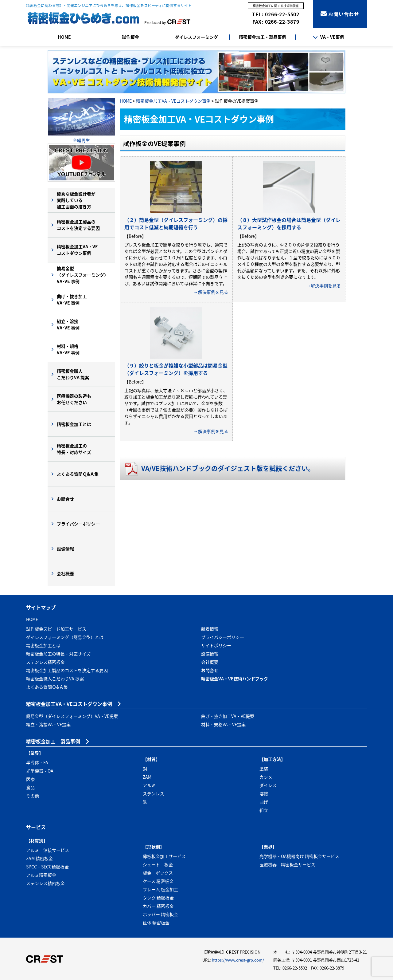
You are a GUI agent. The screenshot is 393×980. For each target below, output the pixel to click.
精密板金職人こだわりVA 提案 (73, 374)
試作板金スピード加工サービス (56, 629)
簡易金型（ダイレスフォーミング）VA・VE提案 (72, 716)
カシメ (266, 777)
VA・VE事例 (329, 37)
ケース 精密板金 (158, 881)
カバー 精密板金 (158, 906)
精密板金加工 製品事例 (53, 741)
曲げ (264, 802)
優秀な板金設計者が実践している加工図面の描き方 (76, 200)
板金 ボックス (158, 873)
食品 (30, 787)
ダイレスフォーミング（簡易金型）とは (65, 637)
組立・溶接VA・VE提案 (48, 724)
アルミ (149, 785)
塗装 (264, 769)
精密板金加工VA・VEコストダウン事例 (173, 101)
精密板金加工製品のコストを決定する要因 (78, 225)
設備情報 (65, 549)
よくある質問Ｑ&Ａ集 (78, 474)
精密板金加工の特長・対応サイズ (74, 449)
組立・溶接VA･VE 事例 (68, 324)
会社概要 (65, 573)
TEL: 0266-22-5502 (276, 14)
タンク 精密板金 (158, 898)
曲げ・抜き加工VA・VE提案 (228, 716)
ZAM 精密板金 (39, 858)
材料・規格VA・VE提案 (223, 724)
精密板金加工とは (74, 424)
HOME (64, 37)
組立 (264, 810)
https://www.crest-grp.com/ (238, 960)
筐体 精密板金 (156, 923)
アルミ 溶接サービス (48, 850)
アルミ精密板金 (41, 875)
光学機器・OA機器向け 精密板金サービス (299, 856)
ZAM (147, 777)
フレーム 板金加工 (160, 889)
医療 (30, 779)
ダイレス (268, 785)
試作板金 (130, 37)
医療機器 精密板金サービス (287, 864)
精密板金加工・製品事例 (263, 37)
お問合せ (65, 499)
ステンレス (154, 793)
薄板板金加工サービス (164, 856)
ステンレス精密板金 (45, 662)
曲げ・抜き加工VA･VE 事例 (72, 299)
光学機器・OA (40, 771)
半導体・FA (37, 762)
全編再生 (81, 140)
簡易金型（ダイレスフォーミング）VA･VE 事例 (83, 275)
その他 (33, 796)
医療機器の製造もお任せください (74, 399)
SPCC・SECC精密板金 (47, 867)
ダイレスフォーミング (196, 37)
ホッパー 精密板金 (160, 914)
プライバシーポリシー (78, 524)
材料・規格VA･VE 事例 (68, 349)
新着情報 (210, 629)
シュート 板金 (158, 864)
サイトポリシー (216, 645)
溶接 (264, 793)
